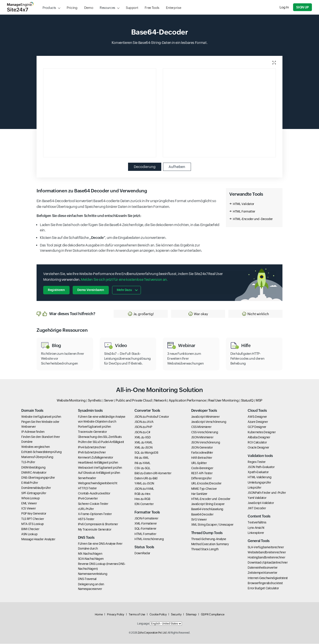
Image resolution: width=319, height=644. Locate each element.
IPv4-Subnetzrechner (92, 447)
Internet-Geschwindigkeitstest (268, 578)
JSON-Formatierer (146, 519)
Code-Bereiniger (202, 468)
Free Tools (152, 8)
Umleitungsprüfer (259, 483)
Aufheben (177, 167)
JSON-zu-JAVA (144, 422)
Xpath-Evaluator (258, 472)
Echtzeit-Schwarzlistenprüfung (42, 452)
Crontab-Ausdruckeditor (94, 494)
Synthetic (95, 401)
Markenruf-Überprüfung (37, 457)
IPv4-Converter (88, 499)
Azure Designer (258, 422)
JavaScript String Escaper (208, 504)
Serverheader (87, 478)
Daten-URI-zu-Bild (146, 478)
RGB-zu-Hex (142, 494)
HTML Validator (243, 204)
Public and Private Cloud (134, 401)
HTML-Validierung (260, 477)
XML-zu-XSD (143, 437)
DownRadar (142, 553)
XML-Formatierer (146, 524)
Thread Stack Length (205, 549)
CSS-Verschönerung (205, 432)
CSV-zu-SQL (142, 468)
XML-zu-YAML (143, 443)
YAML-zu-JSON (144, 484)
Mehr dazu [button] (124, 290)
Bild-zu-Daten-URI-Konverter (153, 473)
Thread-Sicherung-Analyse (209, 539)
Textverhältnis (257, 523)
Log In (284, 7)
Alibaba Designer (259, 437)
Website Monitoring (71, 401)
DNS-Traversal (87, 579)
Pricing (72, 8)
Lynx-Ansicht (256, 528)
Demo (89, 8)
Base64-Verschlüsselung (207, 509)
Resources (107, 8)
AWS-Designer (257, 417)
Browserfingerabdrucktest (265, 583)
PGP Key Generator (34, 514)
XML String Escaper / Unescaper (212, 525)
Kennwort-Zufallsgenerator (96, 458)
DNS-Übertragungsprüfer (38, 478)
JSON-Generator (202, 448)
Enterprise (173, 8)
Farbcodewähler (202, 453)
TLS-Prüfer (28, 462)
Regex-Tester (257, 462)
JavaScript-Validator (261, 503)
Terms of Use (137, 615)
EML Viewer (29, 503)
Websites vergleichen (36, 447)
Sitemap (191, 615)
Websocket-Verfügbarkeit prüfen (100, 468)
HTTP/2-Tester (87, 488)
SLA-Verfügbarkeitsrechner (266, 547)
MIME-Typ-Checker (204, 489)
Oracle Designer (258, 448)
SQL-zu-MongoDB (146, 453)
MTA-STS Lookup (33, 524)
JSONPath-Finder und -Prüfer (267, 493)
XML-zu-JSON (143, 448)
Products (49, 8)
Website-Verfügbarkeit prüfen (41, 417)
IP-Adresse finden (33, 432)
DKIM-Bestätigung (33, 468)
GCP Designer (257, 427)
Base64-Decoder (202, 514)
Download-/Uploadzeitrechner (268, 563)
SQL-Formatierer (145, 529)
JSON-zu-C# (142, 432)
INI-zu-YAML (142, 463)
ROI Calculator (257, 443)
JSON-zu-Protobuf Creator (152, 417)
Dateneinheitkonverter (263, 568)
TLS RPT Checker (33, 519)
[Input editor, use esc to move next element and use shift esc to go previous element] (100, 113)
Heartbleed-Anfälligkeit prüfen (98, 463)
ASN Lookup (29, 534)
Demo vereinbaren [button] (91, 290)
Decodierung (145, 167)
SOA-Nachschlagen (91, 559)
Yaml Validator (257, 498)
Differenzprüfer (201, 478)
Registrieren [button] (56, 290)
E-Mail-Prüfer (30, 483)
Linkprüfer (254, 488)
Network (160, 401)
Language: (143, 624)
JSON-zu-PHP (143, 427)
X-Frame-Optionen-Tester (95, 514)
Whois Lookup (31, 498)
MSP (259, 401)
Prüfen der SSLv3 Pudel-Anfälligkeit (101, 442)
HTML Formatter (244, 212)
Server (109, 401)
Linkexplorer (256, 533)
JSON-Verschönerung (206, 443)
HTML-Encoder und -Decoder (253, 219)
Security (176, 615)
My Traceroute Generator (95, 529)
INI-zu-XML (142, 458)
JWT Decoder (257, 508)
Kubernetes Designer (262, 432)
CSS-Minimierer (201, 427)
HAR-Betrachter (202, 458)
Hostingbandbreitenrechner (266, 558)
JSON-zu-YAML (144, 489)
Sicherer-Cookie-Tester (93, 504)
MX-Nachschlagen (90, 554)
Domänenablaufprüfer (36, 488)
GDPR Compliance (213, 615)
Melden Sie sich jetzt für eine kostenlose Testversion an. (124, 280)
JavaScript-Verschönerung (209, 422)
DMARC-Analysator (34, 473)
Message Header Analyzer (38, 539)
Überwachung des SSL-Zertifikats (100, 437)
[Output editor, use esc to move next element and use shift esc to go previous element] (219, 113)
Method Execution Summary (210, 544)
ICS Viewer (28, 509)
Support (132, 8)
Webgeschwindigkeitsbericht (98, 483)
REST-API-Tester (202, 473)
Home (99, 615)
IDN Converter (144, 504)
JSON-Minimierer (202, 437)
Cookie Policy (158, 615)
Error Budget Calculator (263, 588)
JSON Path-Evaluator (261, 467)
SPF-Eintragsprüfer (34, 493)
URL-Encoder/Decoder (206, 484)
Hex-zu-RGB (142, 499)
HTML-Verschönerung (149, 539)
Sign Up (303, 7)
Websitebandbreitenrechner (267, 552)
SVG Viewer (199, 520)
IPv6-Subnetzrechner (92, 453)
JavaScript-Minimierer (205, 417)
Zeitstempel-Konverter (262, 573)
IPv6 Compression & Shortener (98, 524)
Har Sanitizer (199, 494)
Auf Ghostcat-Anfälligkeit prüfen (99, 473)
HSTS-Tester (86, 519)
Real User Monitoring (224, 401)
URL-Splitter (199, 463)
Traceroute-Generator (92, 432)
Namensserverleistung (93, 574)
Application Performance (187, 401)
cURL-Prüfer (86, 509)
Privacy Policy (116, 615)
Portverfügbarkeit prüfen (94, 427)
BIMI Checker (30, 529)
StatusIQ (247, 401)
